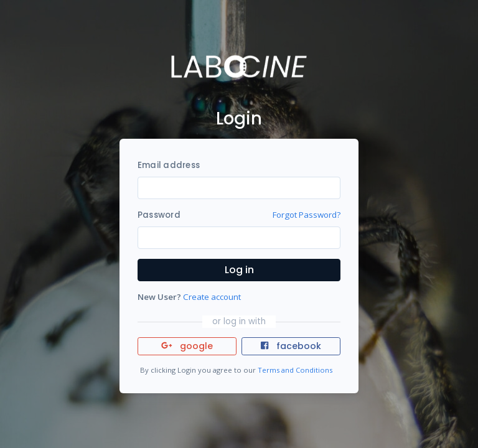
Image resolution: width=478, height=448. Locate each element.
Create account (212, 297)
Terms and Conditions (295, 370)
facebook (291, 346)
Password (159, 215)
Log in (239, 270)
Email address (169, 165)
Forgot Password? (307, 215)
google (187, 346)
